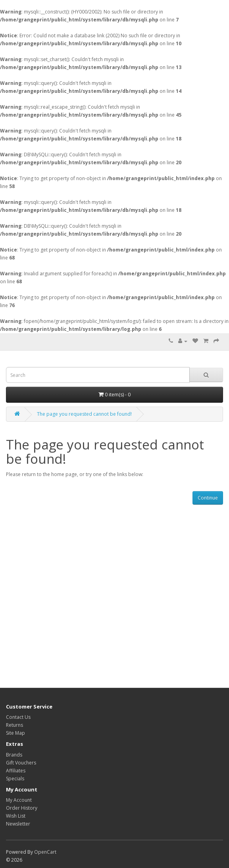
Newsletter (18, 824)
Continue (208, 498)
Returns (14, 725)
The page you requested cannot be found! (84, 414)
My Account (19, 800)
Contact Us (18, 717)
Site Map (15, 733)
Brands (14, 755)
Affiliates (16, 771)
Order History (22, 808)
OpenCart (45, 852)
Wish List (16, 816)
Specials (15, 779)
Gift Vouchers (21, 763)
